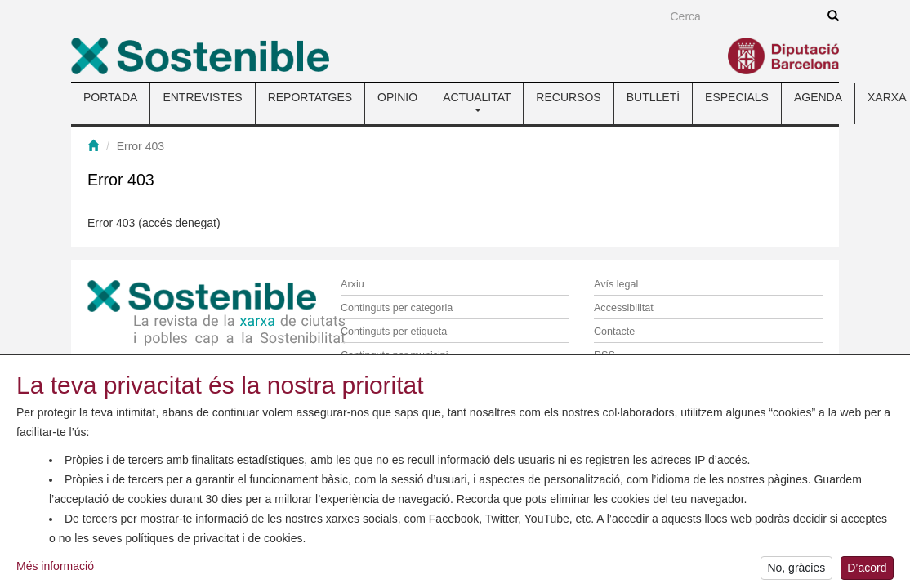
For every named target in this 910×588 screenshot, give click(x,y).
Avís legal (616, 284)
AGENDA (818, 97)
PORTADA (110, 97)
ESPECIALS (737, 97)
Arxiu (352, 284)
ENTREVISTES (202, 97)
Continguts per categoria (397, 308)
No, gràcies (796, 568)
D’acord (867, 568)
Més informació (55, 566)
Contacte (614, 332)
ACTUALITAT (477, 101)
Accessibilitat (624, 308)
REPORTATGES (310, 97)
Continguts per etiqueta (394, 332)
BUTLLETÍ (653, 97)
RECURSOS (568, 97)
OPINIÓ (397, 97)
